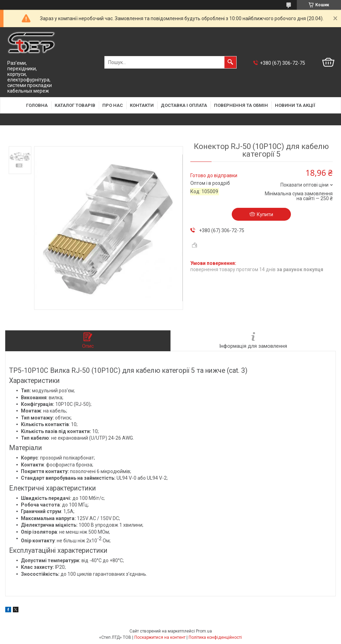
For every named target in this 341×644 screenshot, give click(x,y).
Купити (265, 214)
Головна (37, 105)
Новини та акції (295, 105)
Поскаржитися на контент (160, 637)
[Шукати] (230, 62)
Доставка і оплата (184, 105)
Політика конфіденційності (215, 637)
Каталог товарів (75, 105)
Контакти (142, 105)
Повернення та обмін (241, 105)
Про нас (113, 105)
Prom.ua (204, 631)
